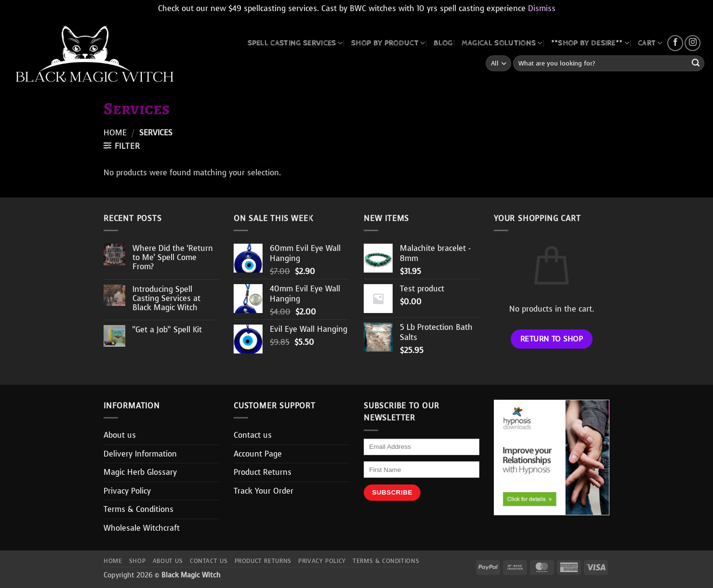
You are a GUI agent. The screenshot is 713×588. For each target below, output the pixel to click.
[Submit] (696, 64)
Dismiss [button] (542, 8)
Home (115, 133)
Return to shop (552, 339)
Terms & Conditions (139, 509)
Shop (137, 561)
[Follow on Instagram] (693, 43)
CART (650, 43)
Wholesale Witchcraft (142, 528)
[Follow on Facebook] (675, 43)
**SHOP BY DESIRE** (590, 43)
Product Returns (263, 472)
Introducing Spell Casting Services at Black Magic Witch (166, 299)
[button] (122, 146)
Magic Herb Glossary (140, 472)
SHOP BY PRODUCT (388, 43)
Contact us (253, 435)
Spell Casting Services (295, 43)
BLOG (443, 43)
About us (120, 435)
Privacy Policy (127, 491)
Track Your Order (264, 491)
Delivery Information (140, 454)
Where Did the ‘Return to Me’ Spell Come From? (173, 258)
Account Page (258, 454)
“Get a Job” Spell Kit (167, 330)
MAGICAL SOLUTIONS (502, 43)
